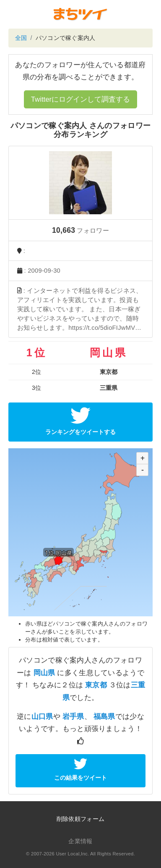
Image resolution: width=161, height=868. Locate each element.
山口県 (42, 717)
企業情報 (80, 841)
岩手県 (73, 717)
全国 (21, 38)
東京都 (96, 685)
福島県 (104, 717)
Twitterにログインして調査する (80, 99)
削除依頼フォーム (80, 819)
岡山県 (44, 673)
